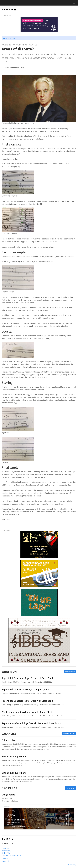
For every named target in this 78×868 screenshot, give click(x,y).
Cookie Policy (6, 853)
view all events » (70, 672)
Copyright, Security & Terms (11, 855)
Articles (12, 38)
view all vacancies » (69, 734)
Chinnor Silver (9, 740)
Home (5, 38)
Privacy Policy (6, 851)
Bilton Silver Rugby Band (14, 756)
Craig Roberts (8, 795)
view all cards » (70, 788)
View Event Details (66, 819)
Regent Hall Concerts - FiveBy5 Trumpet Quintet (26, 689)
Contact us (5, 848)
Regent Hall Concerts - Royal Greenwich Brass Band (27, 678)
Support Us (5, 861)
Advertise (5, 859)
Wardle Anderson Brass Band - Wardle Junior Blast (27, 712)
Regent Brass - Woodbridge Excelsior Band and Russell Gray (31, 723)
